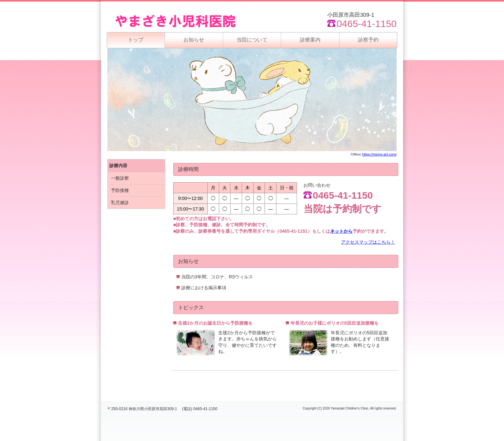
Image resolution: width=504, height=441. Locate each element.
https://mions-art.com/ (379, 154)
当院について (252, 40)
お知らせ (194, 40)
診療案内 (310, 40)
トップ (136, 40)
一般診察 (120, 178)
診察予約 (368, 40)
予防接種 (120, 190)
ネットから (341, 231)
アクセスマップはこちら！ (368, 242)
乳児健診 (120, 203)
